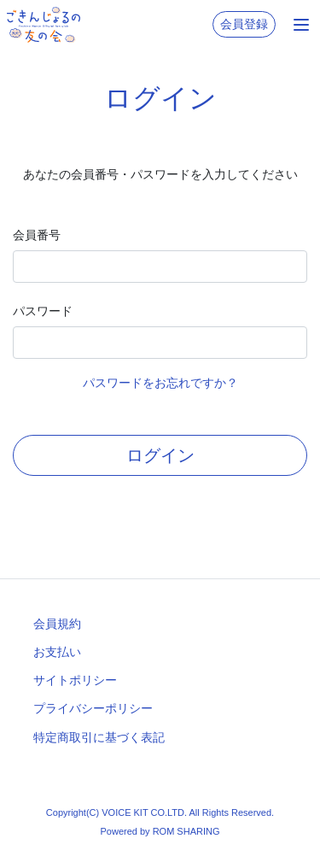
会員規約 (57, 624)
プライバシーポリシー (93, 708)
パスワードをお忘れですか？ (160, 383)
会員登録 (244, 24)
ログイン (160, 455)
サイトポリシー (75, 680)
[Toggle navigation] (301, 25)
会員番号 (37, 235)
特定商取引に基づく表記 (99, 737)
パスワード (43, 311)
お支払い (57, 652)
